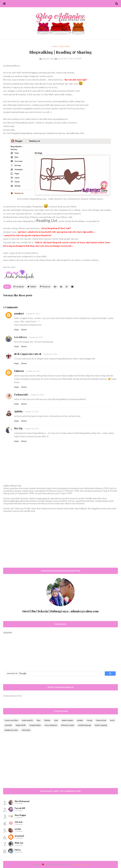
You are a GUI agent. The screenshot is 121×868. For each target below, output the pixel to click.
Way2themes (52, 864)
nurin (112, 720)
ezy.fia (18, 829)
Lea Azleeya (20, 337)
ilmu (39, 720)
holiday (47, 720)
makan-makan (67, 720)
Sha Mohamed (22, 801)
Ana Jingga (20, 815)
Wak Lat (19, 843)
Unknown (19, 371)
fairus (18, 850)
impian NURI (21, 725)
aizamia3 (19, 836)
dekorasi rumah (68, 725)
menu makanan (51, 725)
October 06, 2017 (36, 337)
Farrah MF (20, 808)
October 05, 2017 (33, 314)
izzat (56, 720)
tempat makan (35, 725)
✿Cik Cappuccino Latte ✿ (28, 354)
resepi (89, 720)
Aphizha (18, 411)
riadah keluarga (84, 725)
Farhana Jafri (21, 395)
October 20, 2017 (32, 429)
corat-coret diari (11, 720)
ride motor (26, 730)
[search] (54, 674)
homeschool (101, 720)
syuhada (8, 725)
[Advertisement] (60, 543)
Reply (16, 330)
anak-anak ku (27, 720)
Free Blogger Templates (81, 864)
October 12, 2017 (32, 412)
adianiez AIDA (48, 59)
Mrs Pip (18, 428)
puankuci (19, 313)
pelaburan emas (11, 730)
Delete (24, 330)
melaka (80, 720)
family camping (101, 725)
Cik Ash (19, 822)
